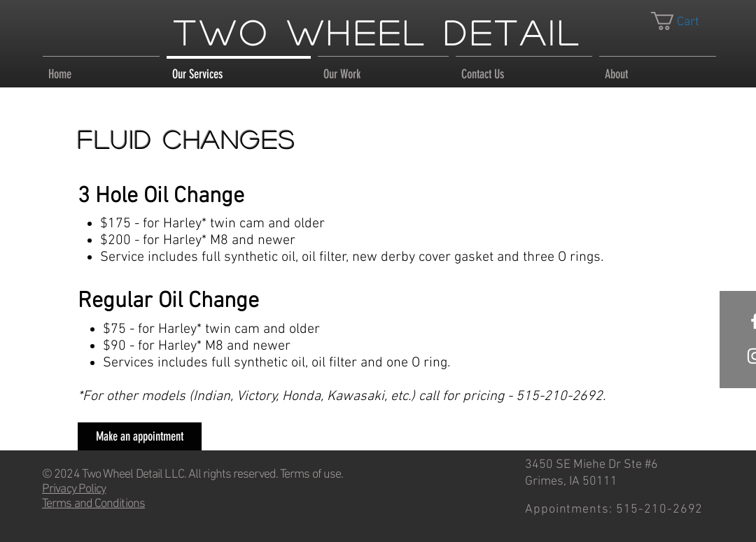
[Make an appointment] (140, 436)
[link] (685, 21)
